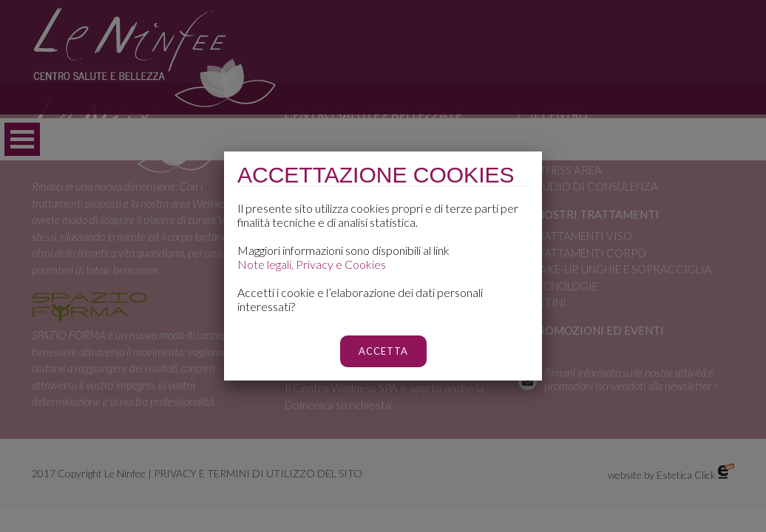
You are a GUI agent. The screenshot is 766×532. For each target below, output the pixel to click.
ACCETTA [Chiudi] (383, 351)
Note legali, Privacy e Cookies (312, 264)
